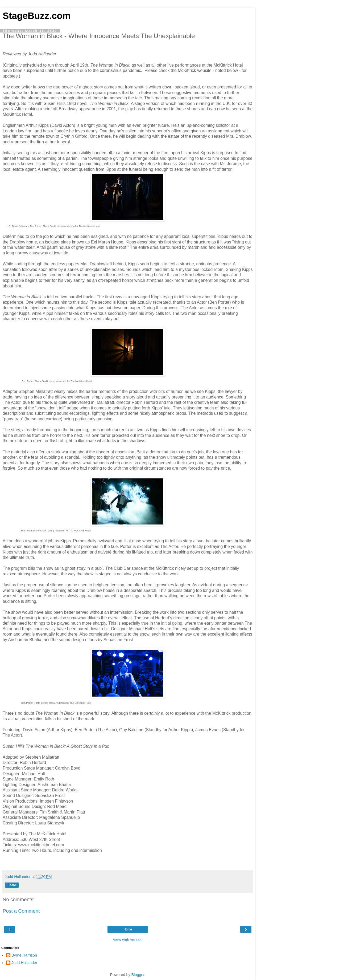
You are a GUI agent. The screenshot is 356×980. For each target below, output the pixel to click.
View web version (128, 940)
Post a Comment (21, 911)
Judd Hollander (24, 963)
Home (128, 929)
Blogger (138, 975)
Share (12, 885)
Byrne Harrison (24, 955)
